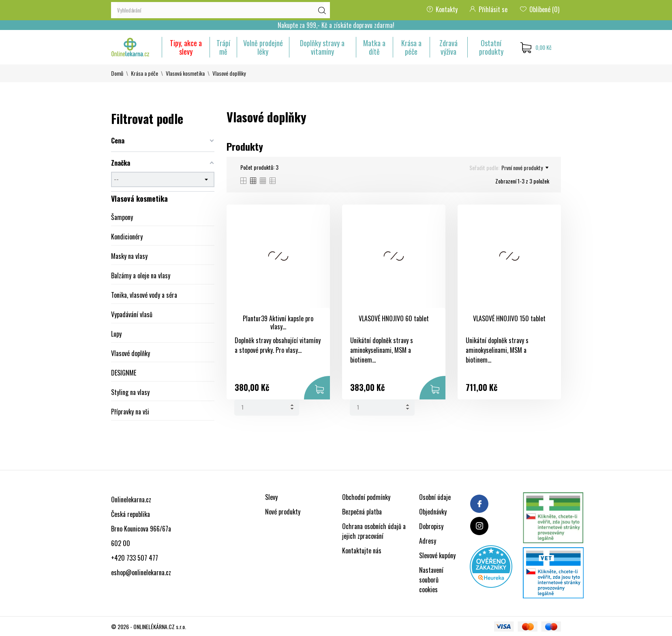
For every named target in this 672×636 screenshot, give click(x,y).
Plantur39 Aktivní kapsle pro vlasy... (278, 323)
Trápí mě (223, 47)
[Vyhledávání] (220, 10)
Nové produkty (283, 512)
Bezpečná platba (362, 512)
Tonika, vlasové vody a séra (144, 295)
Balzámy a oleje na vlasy (141, 275)
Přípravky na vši (130, 412)
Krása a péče (411, 47)
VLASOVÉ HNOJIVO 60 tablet (394, 318)
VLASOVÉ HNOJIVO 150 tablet (509, 318)
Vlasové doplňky (131, 353)
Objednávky (433, 512)
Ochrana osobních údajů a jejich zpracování (374, 531)
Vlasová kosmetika (139, 198)
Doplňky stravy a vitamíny (322, 47)
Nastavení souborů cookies (431, 580)
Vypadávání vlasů (132, 314)
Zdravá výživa (448, 47)
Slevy (271, 497)
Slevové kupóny (437, 555)
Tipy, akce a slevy (186, 47)
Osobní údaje (435, 497)
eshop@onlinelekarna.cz (141, 572)
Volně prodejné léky (263, 47)
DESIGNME (124, 373)
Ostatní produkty (491, 47)
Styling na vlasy (130, 392)
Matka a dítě (374, 47)
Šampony (122, 217)
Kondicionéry (127, 237)
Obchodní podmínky (366, 497)
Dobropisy (431, 526)
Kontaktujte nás (362, 551)
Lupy (116, 334)
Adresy (428, 541)
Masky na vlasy (129, 256)
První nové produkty (525, 168)
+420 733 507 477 (135, 558)
